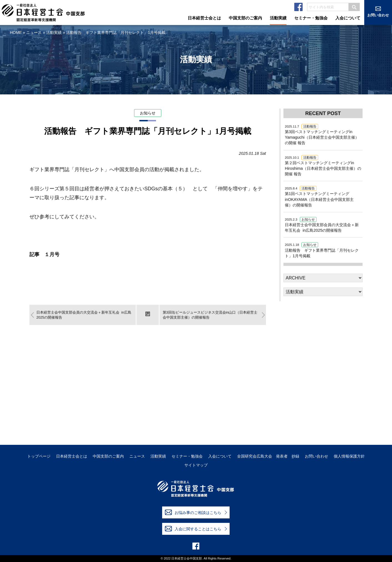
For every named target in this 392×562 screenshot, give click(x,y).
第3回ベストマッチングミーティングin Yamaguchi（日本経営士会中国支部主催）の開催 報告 (322, 135)
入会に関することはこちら (193, 529)
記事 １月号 (44, 255)
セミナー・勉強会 (187, 456)
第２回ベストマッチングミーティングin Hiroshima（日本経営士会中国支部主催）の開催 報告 (323, 166)
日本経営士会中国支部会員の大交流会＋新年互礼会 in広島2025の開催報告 (322, 225)
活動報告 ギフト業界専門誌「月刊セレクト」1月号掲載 (322, 250)
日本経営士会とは (72, 456)
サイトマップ (196, 465)
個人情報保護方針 (349, 456)
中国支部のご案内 (108, 456)
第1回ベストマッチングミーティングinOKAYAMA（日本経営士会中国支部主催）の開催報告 (319, 197)
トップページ (39, 456)
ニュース (34, 32)
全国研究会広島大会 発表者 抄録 (268, 456)
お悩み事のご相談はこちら (193, 512)
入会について (220, 456)
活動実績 (54, 32)
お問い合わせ (316, 456)
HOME (16, 32)
